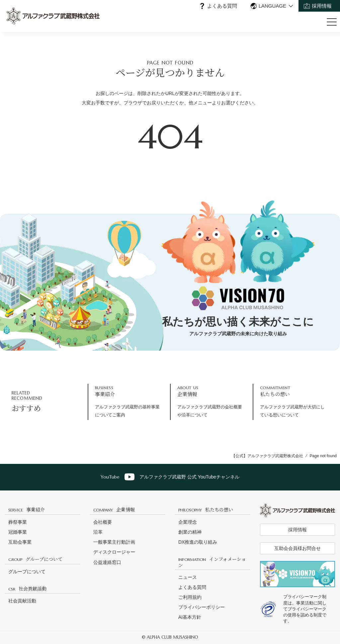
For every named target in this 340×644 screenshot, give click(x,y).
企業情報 (114, 509)
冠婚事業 (18, 532)
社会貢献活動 (27, 589)
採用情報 (322, 6)
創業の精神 (190, 532)
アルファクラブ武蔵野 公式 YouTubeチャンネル (170, 477)
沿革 (98, 532)
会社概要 (103, 522)
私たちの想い (206, 509)
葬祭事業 (18, 522)
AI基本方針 (190, 617)
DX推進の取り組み (198, 542)
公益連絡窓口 (107, 562)
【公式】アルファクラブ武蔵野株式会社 (267, 456)
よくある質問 (222, 6)
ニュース (188, 577)
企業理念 (188, 522)
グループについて (35, 559)
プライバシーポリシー (202, 607)
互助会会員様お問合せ (297, 548)
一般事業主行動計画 (114, 542)
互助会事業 (20, 542)
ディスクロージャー (114, 552)
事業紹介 (27, 509)
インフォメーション (212, 562)
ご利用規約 (190, 597)
